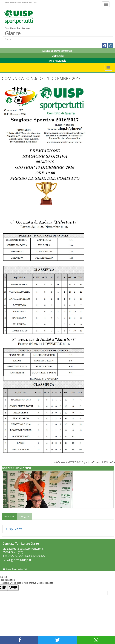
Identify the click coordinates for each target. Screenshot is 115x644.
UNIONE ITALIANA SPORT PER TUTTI (21, 3)
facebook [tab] (9, 516)
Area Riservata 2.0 (15, 569)
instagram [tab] (25, 516)
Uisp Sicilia (58, 56)
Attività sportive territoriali (58, 51)
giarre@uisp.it (21, 560)
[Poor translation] (13, 588)
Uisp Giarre (14, 529)
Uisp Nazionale (58, 61)
